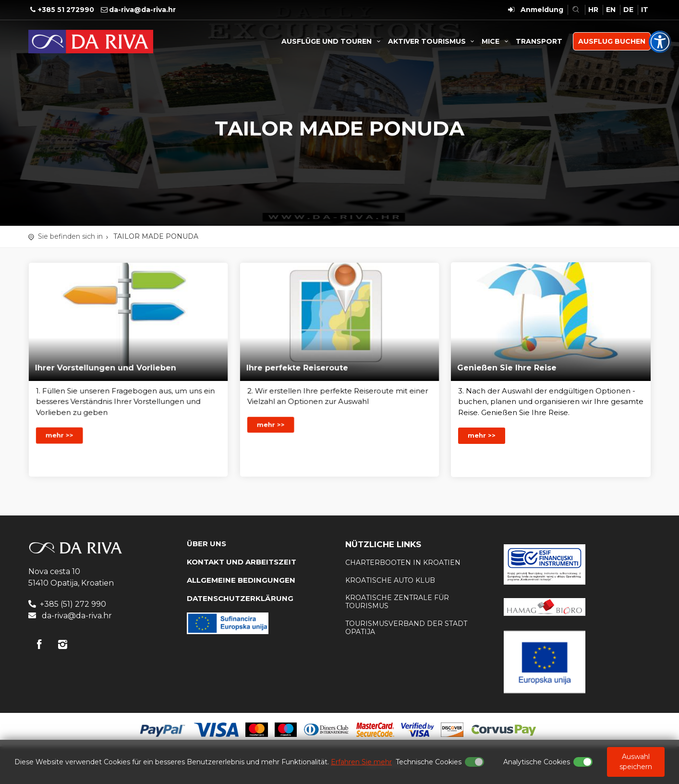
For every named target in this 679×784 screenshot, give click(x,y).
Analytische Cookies (537, 762)
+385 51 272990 (66, 10)
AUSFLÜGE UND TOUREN (332, 41)
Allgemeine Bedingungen (241, 580)
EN (611, 10)
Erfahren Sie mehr (361, 762)
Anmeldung (542, 10)
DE (628, 10)
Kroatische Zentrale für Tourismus (397, 602)
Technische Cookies (429, 762)
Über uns (206, 544)
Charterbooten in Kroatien (403, 563)
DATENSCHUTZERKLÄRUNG (240, 598)
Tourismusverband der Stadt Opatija (406, 628)
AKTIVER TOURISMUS (433, 41)
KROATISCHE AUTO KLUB (390, 580)
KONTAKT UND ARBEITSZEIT (242, 562)
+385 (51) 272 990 (73, 604)
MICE (496, 41)
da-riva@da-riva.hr (142, 10)
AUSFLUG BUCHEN (612, 41)
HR (593, 10)
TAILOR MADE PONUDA (156, 236)
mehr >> (67, 429)
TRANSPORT (539, 41)
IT (645, 10)
